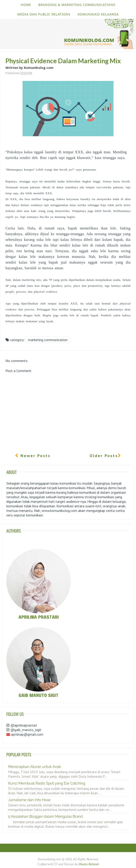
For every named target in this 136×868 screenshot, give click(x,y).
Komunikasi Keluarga (98, 14)
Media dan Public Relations (44, 14)
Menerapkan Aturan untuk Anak (35, 767)
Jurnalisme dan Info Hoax (29, 800)
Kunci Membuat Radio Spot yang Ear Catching (47, 783)
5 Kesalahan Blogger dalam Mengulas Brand (45, 816)
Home (26, 5)
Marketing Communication (48, 340)
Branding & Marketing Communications (77, 5)
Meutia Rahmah (89, 864)
